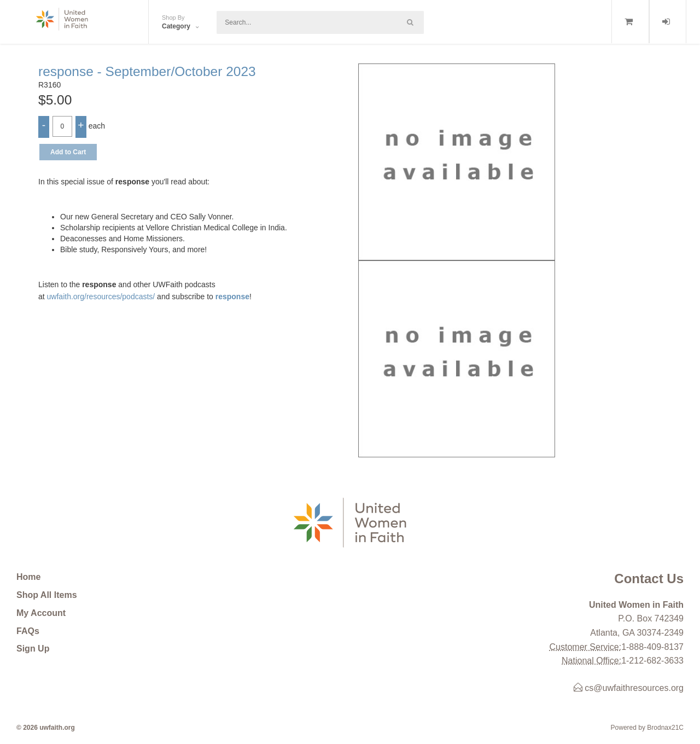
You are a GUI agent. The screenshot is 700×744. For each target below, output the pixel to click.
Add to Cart (68, 152)
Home (28, 577)
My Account (41, 613)
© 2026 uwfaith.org (46, 728)
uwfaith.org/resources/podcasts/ (101, 297)
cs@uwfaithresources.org (629, 688)
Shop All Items (47, 595)
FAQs (28, 631)
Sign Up (33, 649)
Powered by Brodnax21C (647, 728)
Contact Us (649, 579)
